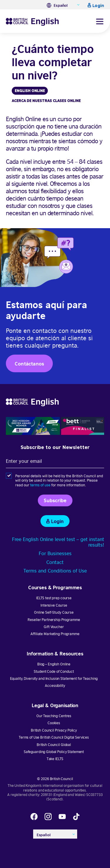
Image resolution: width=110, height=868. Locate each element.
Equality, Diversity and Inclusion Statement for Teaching (54, 678)
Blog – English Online (54, 664)
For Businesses (55, 553)
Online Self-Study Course (54, 612)
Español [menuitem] (61, 5)
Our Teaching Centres (54, 716)
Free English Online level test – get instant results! (58, 542)
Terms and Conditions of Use (55, 570)
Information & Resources (55, 653)
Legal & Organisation (55, 705)
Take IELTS (55, 758)
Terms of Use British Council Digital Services (54, 737)
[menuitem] (63, 5)
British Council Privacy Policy (54, 730)
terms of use (40, 485)
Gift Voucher (54, 626)
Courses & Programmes (55, 587)
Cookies (54, 723)
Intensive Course (54, 605)
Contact (55, 562)
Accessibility (55, 685)
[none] (63, 5)
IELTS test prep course (54, 598)
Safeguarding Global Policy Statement (54, 751)
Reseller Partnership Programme (54, 619)
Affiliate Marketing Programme (55, 634)
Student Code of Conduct (54, 671)
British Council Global (54, 744)
